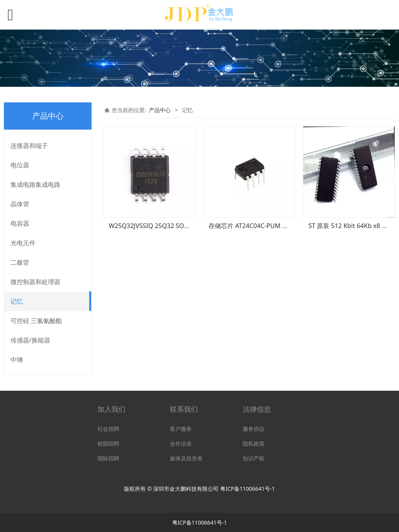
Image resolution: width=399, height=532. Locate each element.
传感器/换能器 (30, 340)
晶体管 (20, 204)
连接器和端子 (29, 146)
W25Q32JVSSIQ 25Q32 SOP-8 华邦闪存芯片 (171, 226)
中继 (17, 360)
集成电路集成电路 (35, 184)
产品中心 (160, 110)
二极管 (20, 262)
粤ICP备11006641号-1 (248, 489)
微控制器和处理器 (35, 282)
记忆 (17, 301)
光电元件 (23, 243)
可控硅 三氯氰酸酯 (36, 321)
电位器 (20, 165)
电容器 (20, 223)
